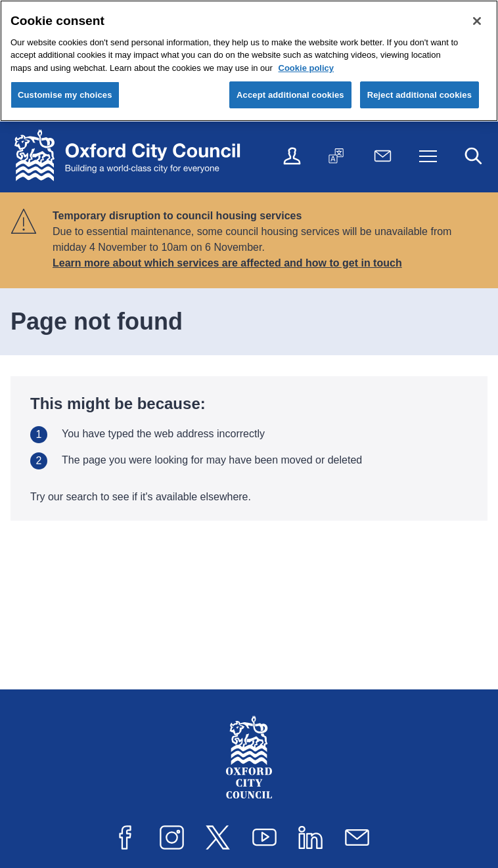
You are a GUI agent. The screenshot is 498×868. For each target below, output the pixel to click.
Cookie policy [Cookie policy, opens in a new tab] (306, 68)
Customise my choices (65, 95)
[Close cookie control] (477, 21)
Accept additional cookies (290, 95)
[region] (249, 61)
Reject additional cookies (419, 95)
